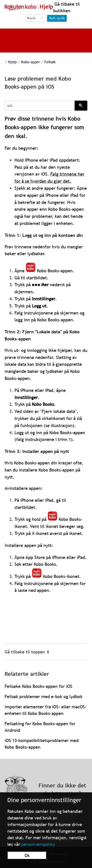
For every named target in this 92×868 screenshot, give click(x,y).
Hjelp (12, 62)
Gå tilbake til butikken (66, 7)
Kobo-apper (31, 62)
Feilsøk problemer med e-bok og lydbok (44, 696)
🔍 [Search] (81, 105)
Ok (27, 855)
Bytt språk (57, 18)
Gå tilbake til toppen (27, 652)
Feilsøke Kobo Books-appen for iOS (39, 686)
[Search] (40, 105)
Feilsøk (50, 62)
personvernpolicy (38, 844)
